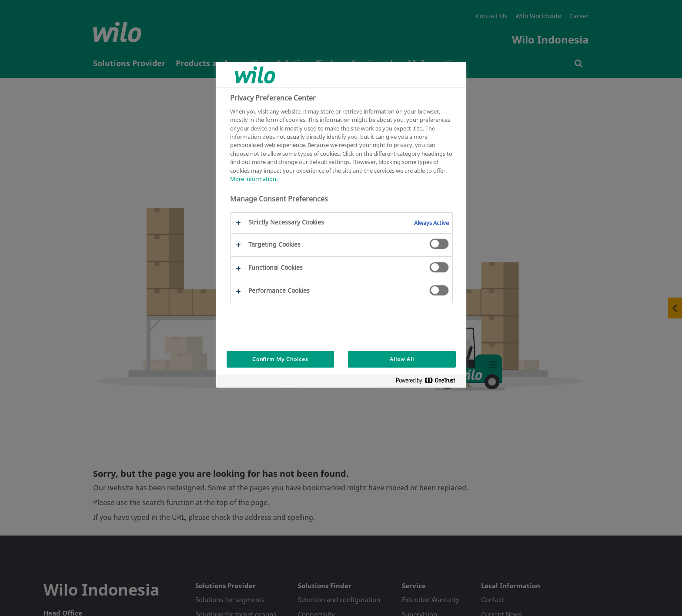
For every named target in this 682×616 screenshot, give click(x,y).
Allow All (402, 359)
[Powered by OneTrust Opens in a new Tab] (429, 382)
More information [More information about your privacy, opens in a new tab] (253, 179)
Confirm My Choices (280, 359)
